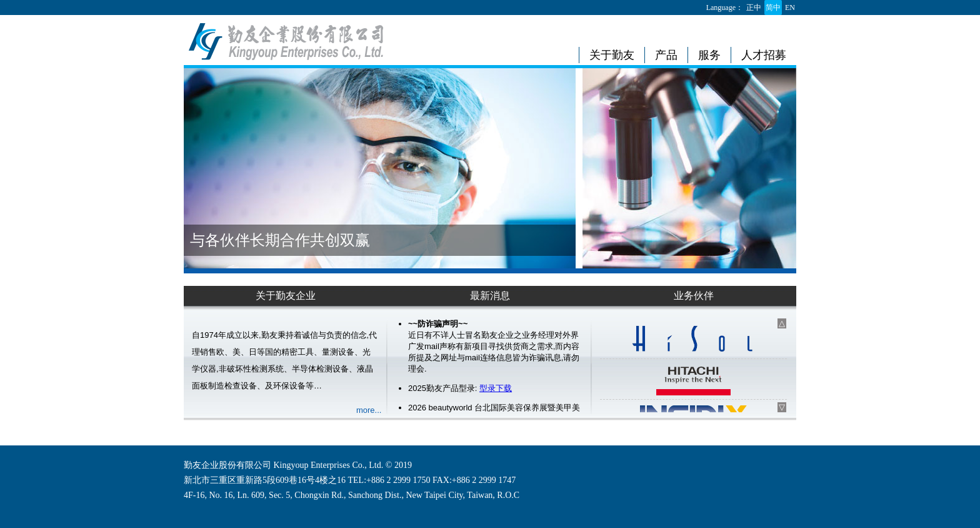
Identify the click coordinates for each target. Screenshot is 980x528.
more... (369, 410)
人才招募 (764, 55)
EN (790, 8)
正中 (754, 8)
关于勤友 (612, 55)
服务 (709, 55)
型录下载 (496, 388)
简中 (773, 8)
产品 (666, 55)
